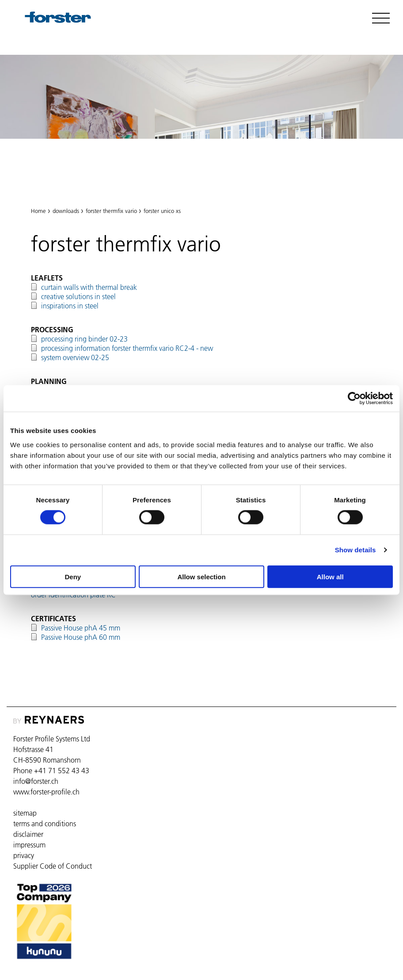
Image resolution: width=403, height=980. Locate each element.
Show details (355, 550)
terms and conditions (45, 824)
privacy (24, 855)
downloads (66, 211)
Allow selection (201, 576)
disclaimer (28, 834)
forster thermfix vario (74, 172)
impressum (29, 845)
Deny (73, 576)
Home (38, 211)
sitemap (25, 813)
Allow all (330, 576)
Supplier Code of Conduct (53, 866)
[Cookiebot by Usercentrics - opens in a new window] (354, 399)
